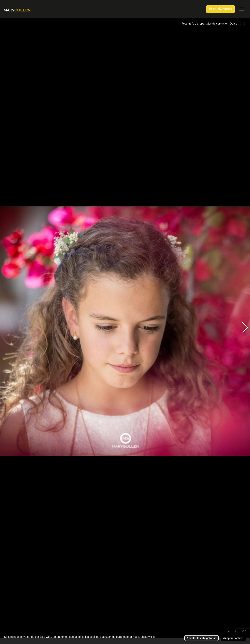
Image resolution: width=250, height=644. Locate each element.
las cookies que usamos (100, 637)
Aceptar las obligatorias (202, 638)
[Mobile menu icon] (242, 9)
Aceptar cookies (233, 638)
